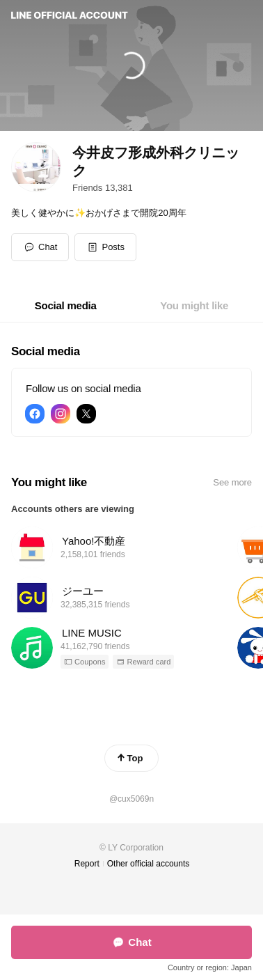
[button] (105, 247)
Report (87, 864)
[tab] (66, 306)
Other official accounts (149, 864)
